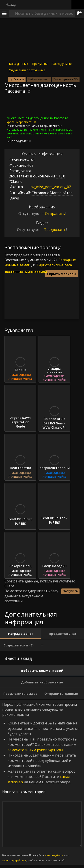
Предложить (55, 230)
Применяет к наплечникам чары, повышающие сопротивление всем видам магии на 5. (40, 133)
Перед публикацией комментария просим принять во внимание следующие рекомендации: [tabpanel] (42, 782)
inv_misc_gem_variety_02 (47, 187)
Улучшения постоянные (27, 70)
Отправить (55, 214)
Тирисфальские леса (54, 265)
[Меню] (4, 13)
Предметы (40, 64)
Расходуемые (61, 64)
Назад (11, 4)
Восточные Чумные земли (28, 260)
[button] (65, 299)
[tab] (20, 634)
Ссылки (19, 79)
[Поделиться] (80, 13)
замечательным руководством (35, 750)
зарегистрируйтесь (14, 860)
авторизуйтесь (54, 855)
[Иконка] (12, 106)
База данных (18, 64)
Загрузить (70, 591)
